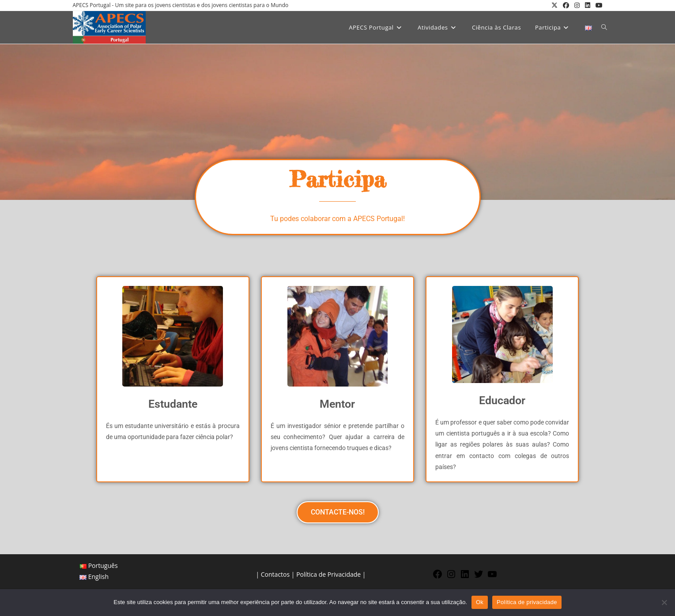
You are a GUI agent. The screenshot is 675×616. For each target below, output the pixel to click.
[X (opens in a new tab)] (554, 5)
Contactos (275, 574)
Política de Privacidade (328, 574)
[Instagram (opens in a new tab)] (577, 5)
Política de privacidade (527, 602)
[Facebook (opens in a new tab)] (566, 5)
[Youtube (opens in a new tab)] (598, 5)
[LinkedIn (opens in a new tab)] (588, 5)
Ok (480, 602)
